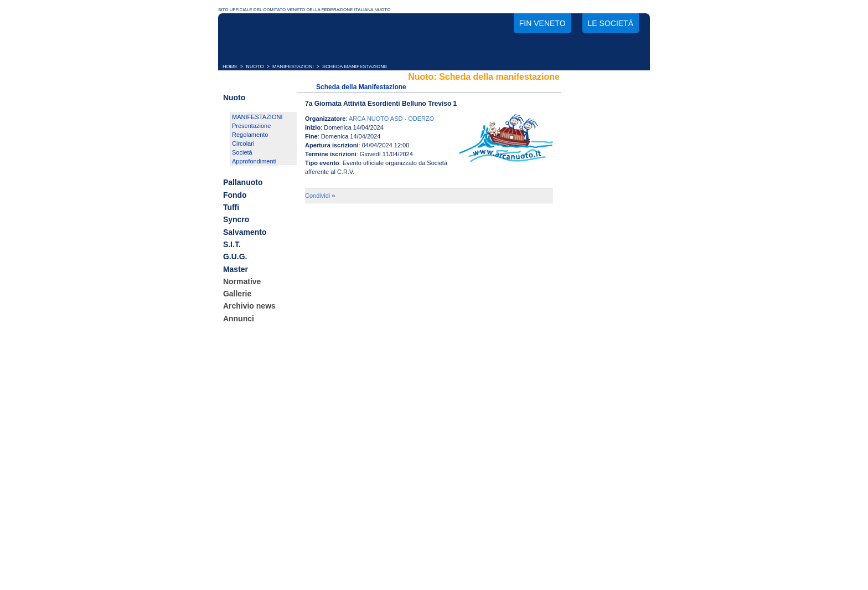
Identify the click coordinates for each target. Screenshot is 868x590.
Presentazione (251, 126)
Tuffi (231, 207)
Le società (611, 23)
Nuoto (234, 98)
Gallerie (237, 294)
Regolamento (250, 135)
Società (242, 152)
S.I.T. (232, 244)
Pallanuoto (243, 183)
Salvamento (245, 232)
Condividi (317, 196)
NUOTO (255, 66)
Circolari (243, 143)
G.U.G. (235, 257)
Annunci (239, 319)
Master (236, 269)
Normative (242, 281)
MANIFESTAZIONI (293, 66)
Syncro (236, 220)
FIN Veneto (542, 23)
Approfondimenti (254, 161)
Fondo (235, 195)
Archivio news (249, 306)
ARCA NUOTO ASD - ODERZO (391, 119)
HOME (230, 66)
